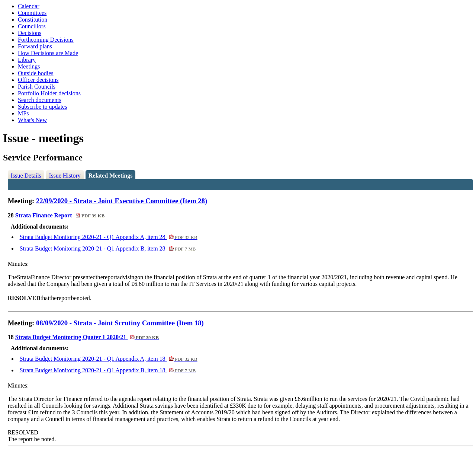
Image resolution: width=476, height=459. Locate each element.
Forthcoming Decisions (46, 40)
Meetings (29, 66)
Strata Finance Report (60, 215)
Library (27, 60)
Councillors (32, 26)
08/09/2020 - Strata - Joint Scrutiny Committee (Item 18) (120, 323)
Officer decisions (38, 80)
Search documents (40, 100)
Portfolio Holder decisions (49, 93)
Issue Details (26, 176)
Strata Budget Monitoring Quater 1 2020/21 (87, 337)
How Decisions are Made (48, 53)
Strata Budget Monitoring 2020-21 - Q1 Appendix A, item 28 (109, 237)
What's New (32, 120)
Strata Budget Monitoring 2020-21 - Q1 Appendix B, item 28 (108, 248)
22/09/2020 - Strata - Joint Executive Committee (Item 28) (122, 201)
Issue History (65, 176)
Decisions (30, 33)
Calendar (29, 6)
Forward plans (35, 46)
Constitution (33, 20)
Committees (32, 13)
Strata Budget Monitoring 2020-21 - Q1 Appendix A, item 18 (109, 359)
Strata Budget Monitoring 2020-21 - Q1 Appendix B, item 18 (108, 370)
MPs (23, 113)
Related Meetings (111, 176)
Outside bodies (36, 73)
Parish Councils (37, 87)
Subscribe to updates (42, 107)
